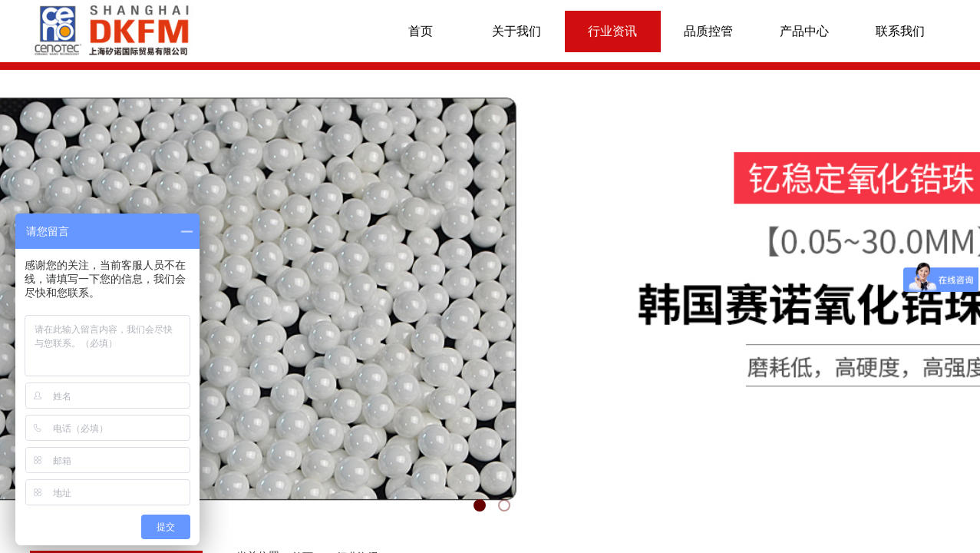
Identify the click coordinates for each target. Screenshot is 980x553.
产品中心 (804, 31)
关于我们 (516, 31)
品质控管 (708, 31)
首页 (421, 31)
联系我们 (900, 31)
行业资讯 (612, 31)
